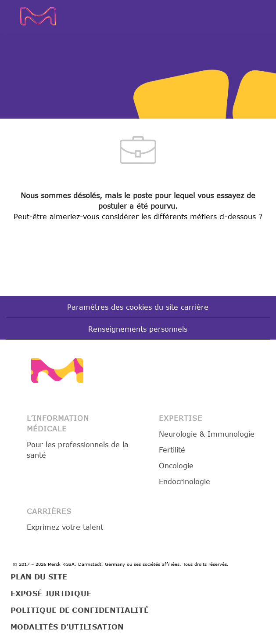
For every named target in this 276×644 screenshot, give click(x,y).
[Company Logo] (42, 15)
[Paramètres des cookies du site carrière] (138, 307)
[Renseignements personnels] (138, 329)
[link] (57, 371)
